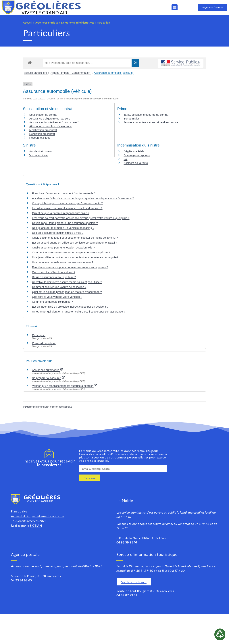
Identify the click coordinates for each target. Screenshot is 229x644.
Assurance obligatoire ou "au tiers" (50, 118)
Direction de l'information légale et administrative (49, 407)
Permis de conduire (44, 343)
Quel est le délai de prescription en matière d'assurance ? (67, 292)
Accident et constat (41, 151)
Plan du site (19, 511)
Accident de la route (136, 163)
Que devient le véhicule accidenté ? (54, 272)
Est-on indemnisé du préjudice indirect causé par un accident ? (70, 307)
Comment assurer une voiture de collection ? (59, 287)
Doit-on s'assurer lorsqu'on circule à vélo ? (58, 233)
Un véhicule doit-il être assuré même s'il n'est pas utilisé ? (67, 282)
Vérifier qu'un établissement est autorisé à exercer (65, 386)
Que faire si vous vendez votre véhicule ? (57, 297)
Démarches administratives (78, 22)
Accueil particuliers (36, 73)
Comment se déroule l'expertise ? (52, 302)
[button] (175, 7)
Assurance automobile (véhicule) (114, 73)
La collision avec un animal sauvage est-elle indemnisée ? (67, 208)
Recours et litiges (40, 138)
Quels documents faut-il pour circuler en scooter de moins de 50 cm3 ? (75, 238)
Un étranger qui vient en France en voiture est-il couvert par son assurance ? (79, 312)
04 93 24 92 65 (21, 580)
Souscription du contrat (43, 115)
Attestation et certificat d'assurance (51, 126)
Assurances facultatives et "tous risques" (54, 122)
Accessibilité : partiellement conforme (37, 516)
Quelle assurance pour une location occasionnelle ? (63, 247)
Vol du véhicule (39, 155)
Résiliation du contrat (42, 134)
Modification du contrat (43, 130)
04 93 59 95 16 (127, 542)
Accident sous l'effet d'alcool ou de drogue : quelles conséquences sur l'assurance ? (83, 198)
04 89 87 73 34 (127, 595)
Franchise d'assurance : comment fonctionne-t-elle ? (64, 193)
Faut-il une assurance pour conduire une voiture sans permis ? (70, 267)
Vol (126, 159)
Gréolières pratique (47, 22)
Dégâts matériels (134, 151)
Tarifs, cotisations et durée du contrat (146, 115)
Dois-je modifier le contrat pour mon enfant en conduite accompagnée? (75, 257)
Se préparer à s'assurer (48, 378)
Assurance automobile (48, 370)
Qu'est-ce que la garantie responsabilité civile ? (61, 213)
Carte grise (39, 335)
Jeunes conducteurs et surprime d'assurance (151, 122)
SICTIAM (36, 525)
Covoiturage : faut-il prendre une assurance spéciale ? (65, 223)
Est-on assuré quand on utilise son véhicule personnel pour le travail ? (75, 243)
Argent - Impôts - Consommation (71, 73)
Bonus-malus (132, 118)
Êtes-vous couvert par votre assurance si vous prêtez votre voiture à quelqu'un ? (81, 218)
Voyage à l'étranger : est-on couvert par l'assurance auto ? (68, 203)
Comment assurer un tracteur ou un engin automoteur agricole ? (71, 252)
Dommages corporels (137, 155)
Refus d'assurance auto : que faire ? (54, 277)
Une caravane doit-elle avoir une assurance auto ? (63, 262)
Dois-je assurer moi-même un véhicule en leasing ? (63, 228)
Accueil (28, 22)
